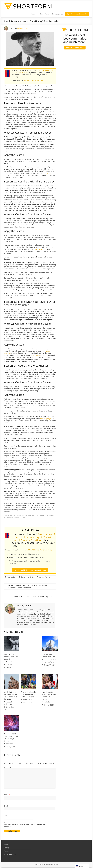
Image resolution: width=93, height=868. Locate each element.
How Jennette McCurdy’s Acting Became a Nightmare (49, 695)
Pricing (40, 14)
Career (42, 576)
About (47, 14)
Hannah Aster (49, 661)
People (47, 576)
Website (7, 815)
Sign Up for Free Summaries (77, 14)
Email (7, 805)
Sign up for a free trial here (34, 80)
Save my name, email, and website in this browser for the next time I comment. (29, 825)
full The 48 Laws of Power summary (39, 550)
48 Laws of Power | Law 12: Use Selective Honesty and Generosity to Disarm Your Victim (27, 586)
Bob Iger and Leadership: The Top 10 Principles (49, 656)
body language (45, 419)
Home (33, 14)
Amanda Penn (22, 28)
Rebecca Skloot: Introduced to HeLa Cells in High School (11, 737)
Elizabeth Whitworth (8, 702)
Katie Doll (9, 663)
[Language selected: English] (82, 866)
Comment (8, 766)
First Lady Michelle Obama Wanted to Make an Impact (28, 694)
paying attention (37, 355)
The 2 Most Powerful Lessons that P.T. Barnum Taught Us (32, 596)
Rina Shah (9, 743)
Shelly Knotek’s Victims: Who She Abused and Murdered (11, 657)
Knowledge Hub (57, 14)
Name (7, 794)
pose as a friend (41, 249)
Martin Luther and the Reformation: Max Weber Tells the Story (11, 695)
